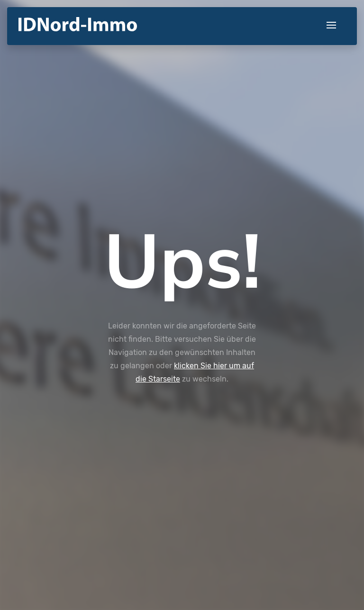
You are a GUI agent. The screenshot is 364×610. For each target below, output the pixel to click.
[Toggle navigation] (331, 26)
